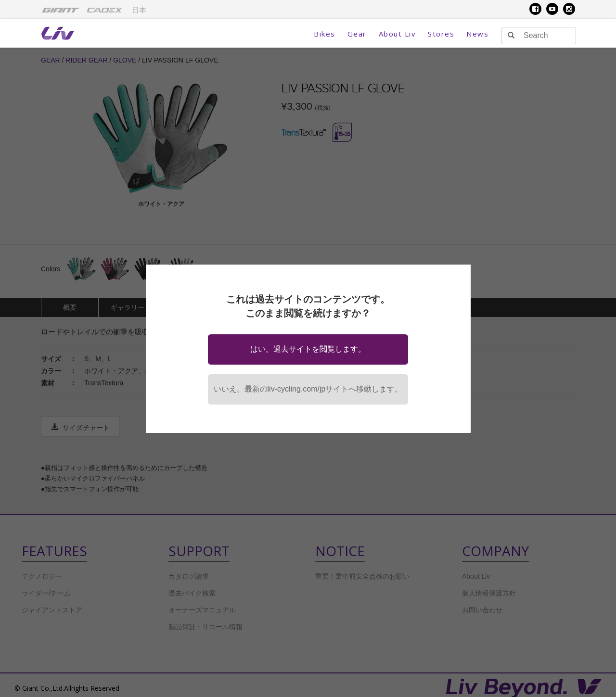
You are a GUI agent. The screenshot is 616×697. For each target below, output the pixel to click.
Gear (357, 34)
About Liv (398, 34)
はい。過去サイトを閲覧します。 (308, 349)
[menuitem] (61, 10)
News (477, 34)
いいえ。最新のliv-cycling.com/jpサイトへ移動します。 (308, 389)
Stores (441, 34)
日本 (139, 10)
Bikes (325, 34)
